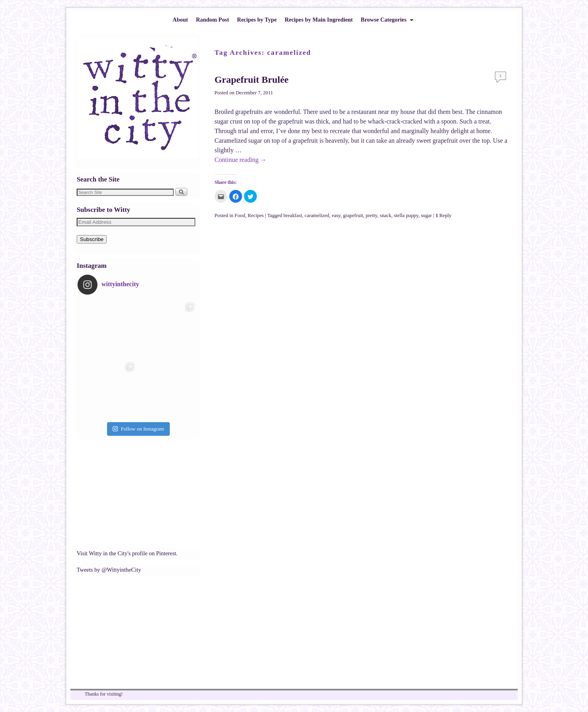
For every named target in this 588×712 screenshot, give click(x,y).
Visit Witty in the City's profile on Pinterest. (127, 553)
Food (240, 215)
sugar (427, 215)
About (180, 20)
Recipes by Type (257, 20)
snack (386, 215)
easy (336, 215)
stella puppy (406, 215)
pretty (371, 215)
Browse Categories (385, 22)
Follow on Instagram (138, 429)
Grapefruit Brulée (251, 80)
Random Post (212, 20)
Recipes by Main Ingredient (319, 20)
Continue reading (240, 160)
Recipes (256, 215)
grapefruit (353, 215)
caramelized (317, 215)
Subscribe (92, 239)
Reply (443, 215)
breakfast (293, 215)
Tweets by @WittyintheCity (109, 570)
